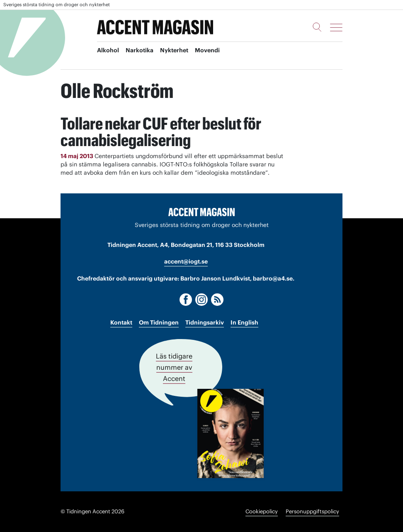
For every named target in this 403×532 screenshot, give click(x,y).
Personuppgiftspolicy (312, 511)
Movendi (207, 50)
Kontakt (121, 322)
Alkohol (108, 50)
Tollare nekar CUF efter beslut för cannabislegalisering (161, 132)
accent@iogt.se (186, 261)
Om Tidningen (159, 322)
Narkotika (140, 50)
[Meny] (336, 27)
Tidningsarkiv (205, 322)
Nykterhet (174, 50)
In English (244, 322)
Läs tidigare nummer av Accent (174, 367)
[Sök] (317, 27)
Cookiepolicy (262, 511)
